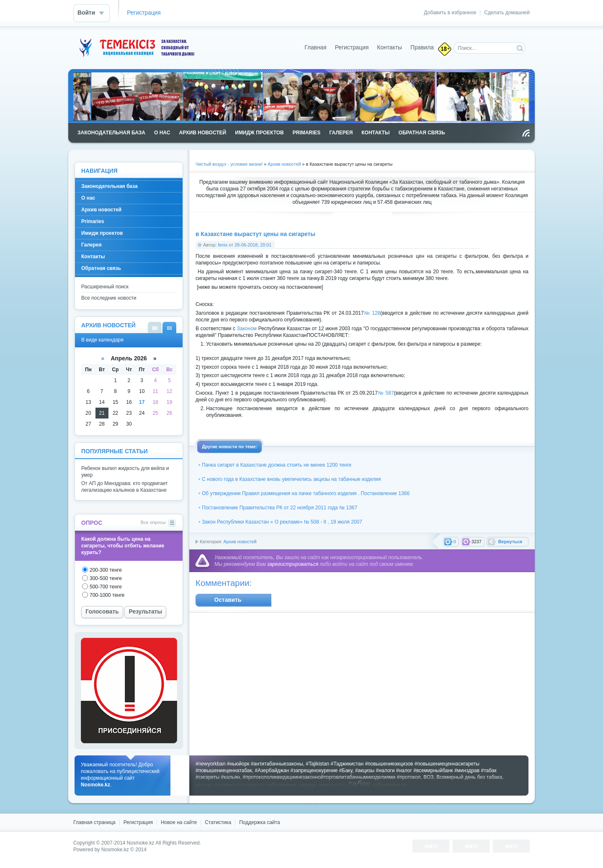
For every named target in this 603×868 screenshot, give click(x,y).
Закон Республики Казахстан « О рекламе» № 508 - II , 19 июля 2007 (282, 522)
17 (142, 402)
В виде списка (155, 327)
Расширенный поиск (105, 287)
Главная (316, 48)
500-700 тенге (106, 587)
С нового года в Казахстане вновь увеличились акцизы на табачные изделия (291, 479)
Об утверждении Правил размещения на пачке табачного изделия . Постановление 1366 (306, 493)
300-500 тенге (106, 578)
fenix (223, 245)
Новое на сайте (179, 822)
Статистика (218, 822)
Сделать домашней (507, 13)
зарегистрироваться (293, 564)
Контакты (389, 48)
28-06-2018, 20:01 (253, 245)
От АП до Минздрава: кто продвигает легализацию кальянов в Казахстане (124, 487)
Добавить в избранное (450, 13)
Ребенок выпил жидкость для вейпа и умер (125, 472)
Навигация (99, 171)
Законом (247, 329)
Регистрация (144, 13)
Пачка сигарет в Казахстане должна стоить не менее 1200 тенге (277, 465)
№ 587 (386, 393)
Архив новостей (240, 542)
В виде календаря (169, 327)
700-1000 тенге (107, 595)
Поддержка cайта (259, 822)
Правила (422, 48)
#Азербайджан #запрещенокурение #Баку (303, 770)
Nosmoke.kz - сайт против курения (136, 48)
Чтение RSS (526, 133)
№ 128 (372, 313)
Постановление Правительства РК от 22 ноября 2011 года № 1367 (280, 508)
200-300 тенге (106, 570)
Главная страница (94, 822)
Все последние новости (109, 298)
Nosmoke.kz (141, 843)
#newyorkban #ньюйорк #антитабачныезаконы (249, 764)
